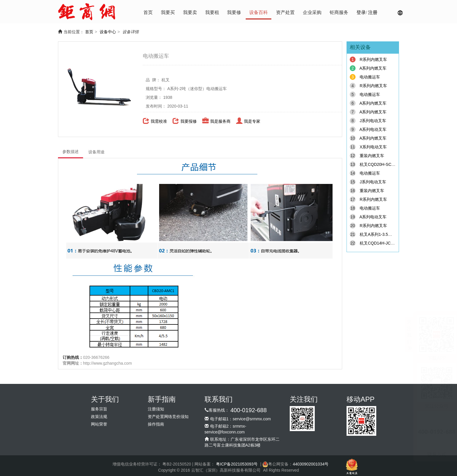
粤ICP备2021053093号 (237, 464)
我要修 (234, 12)
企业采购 (312, 12)
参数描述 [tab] (71, 152)
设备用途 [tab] (96, 152)
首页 (148, 12)
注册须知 (156, 409)
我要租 (212, 12)
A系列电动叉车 (373, 129)
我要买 (168, 12)
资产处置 (285, 12)
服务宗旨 (99, 409)
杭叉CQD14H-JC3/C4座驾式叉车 (390, 243)
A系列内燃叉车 (373, 68)
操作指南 (156, 424)
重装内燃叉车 (372, 156)
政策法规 (99, 417)
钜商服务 (339, 12)
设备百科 (259, 12)
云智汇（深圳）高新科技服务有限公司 (226, 470)
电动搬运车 (370, 77)
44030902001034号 (311, 464)
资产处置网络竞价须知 (168, 417)
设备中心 (108, 32)
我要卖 (190, 12)
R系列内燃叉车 (373, 59)
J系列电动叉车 (373, 121)
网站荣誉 (99, 424)
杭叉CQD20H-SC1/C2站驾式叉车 (390, 164)
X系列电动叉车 (373, 147)
